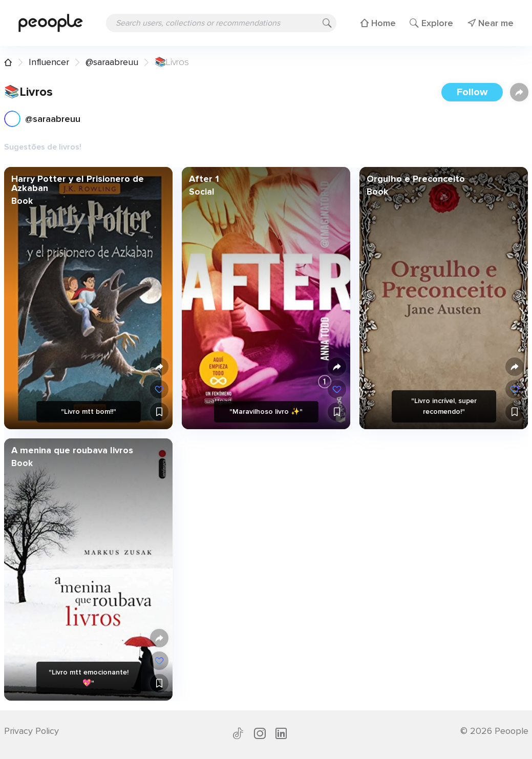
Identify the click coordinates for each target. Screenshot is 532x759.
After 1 (204, 179)
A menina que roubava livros (72, 450)
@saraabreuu (112, 62)
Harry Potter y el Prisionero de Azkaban (77, 183)
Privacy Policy (31, 731)
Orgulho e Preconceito (416, 179)
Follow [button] (472, 92)
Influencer (49, 62)
